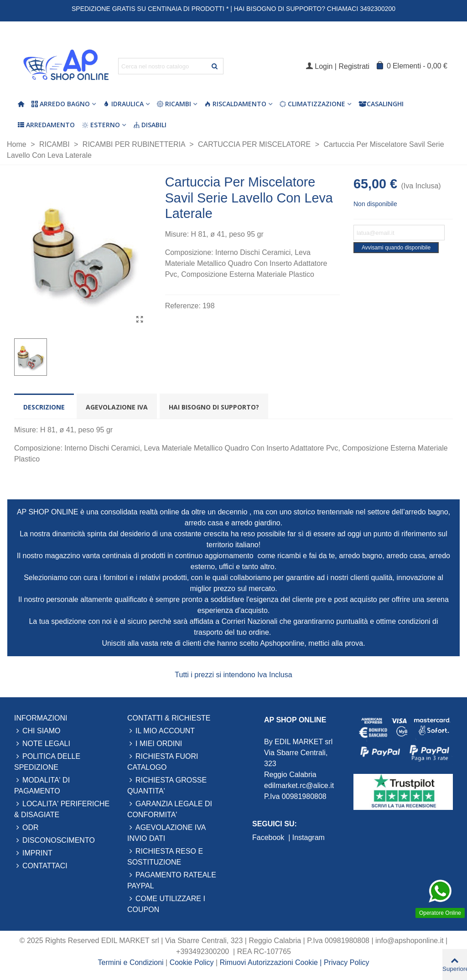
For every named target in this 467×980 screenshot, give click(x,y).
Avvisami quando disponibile (396, 248)
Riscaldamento (235, 104)
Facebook (269, 837)
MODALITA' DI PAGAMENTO (42, 785)
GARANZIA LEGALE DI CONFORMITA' (170, 809)
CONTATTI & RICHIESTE (169, 718)
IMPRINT (33, 853)
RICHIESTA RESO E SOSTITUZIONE (165, 856)
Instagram (309, 837)
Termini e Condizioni (131, 962)
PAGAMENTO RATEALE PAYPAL (172, 880)
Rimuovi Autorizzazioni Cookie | (272, 962)
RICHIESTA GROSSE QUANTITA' (167, 785)
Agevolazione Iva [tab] (117, 407)
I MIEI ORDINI (155, 744)
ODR (26, 828)
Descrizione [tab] (44, 407)
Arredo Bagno (61, 104)
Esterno (101, 125)
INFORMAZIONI (41, 718)
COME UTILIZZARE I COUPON (166, 903)
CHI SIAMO (37, 731)
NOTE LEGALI (42, 744)
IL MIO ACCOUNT (161, 731)
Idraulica (123, 104)
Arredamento (46, 125)
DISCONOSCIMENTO (54, 840)
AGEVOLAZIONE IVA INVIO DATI (166, 832)
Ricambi (174, 104)
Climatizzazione (312, 104)
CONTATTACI (41, 866)
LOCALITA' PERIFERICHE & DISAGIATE (62, 809)
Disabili (150, 125)
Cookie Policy (193, 962)
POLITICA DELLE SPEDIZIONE (47, 761)
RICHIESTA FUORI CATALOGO (163, 761)
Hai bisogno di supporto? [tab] (214, 407)
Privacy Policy (347, 962)
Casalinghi (381, 104)
